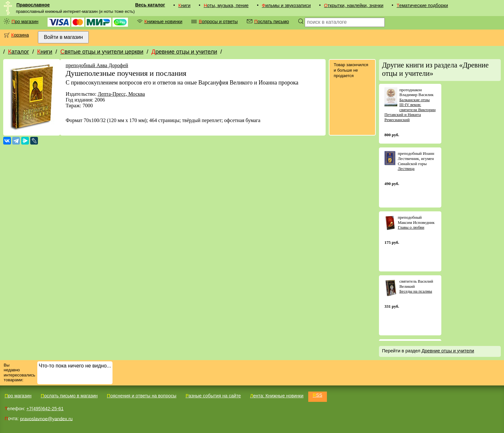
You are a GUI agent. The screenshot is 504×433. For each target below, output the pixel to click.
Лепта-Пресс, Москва (121, 94)
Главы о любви (411, 227)
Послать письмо (272, 22)
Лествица (406, 168)
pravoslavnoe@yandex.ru (46, 419)
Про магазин (25, 22)
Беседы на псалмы (416, 291)
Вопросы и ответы (218, 22)
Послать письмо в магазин (69, 396)
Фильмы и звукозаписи (286, 5)
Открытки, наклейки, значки (354, 5)
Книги (184, 5)
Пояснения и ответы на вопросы (142, 396)
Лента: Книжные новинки (277, 396)
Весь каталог (150, 5)
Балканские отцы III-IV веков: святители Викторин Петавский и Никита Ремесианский (410, 110)
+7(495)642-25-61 (45, 409)
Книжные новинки (163, 22)
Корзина (20, 35)
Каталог (18, 52)
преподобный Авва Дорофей (97, 65)
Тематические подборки (422, 5)
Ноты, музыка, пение (226, 5)
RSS (318, 395)
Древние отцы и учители (184, 52)
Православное (33, 5)
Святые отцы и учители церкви (102, 52)
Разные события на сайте (213, 396)
